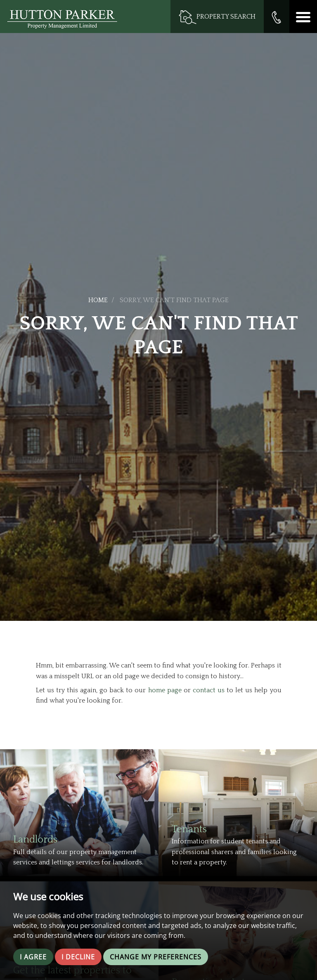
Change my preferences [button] (156, 957)
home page (165, 690)
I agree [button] (33, 957)
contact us (209, 690)
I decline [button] (78, 957)
